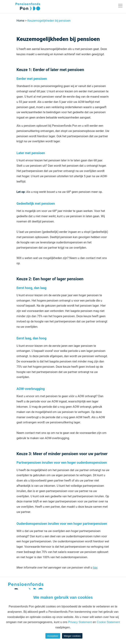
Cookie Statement (108, 622)
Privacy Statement (80, 622)
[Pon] (21, 7)
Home (21, 21)
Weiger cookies (72, 636)
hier (95, 568)
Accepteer (53, 636)
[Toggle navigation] (120, 6)
